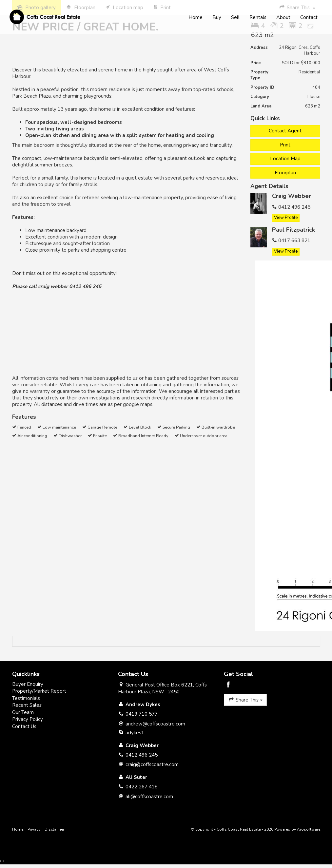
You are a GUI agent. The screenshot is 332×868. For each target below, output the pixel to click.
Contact (309, 18)
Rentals (258, 18)
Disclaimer (54, 829)
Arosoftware (309, 829)
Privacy (34, 829)
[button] (285, 145)
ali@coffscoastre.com (149, 797)
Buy (216, 18)
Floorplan (285, 173)
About (283, 18)
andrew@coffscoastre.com (155, 724)
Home (195, 18)
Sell (235, 18)
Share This (245, 700)
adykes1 (135, 733)
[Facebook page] (228, 685)
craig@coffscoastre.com (152, 764)
